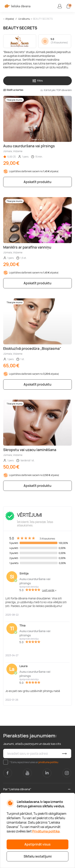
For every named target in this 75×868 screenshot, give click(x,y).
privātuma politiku (48, 762)
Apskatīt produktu (37, 182)
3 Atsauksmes (59, 42)
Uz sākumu (24, 19)
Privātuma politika (46, 831)
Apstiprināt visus (37, 844)
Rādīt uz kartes (13, 90)
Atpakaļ (10, 19)
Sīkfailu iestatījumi (38, 856)
